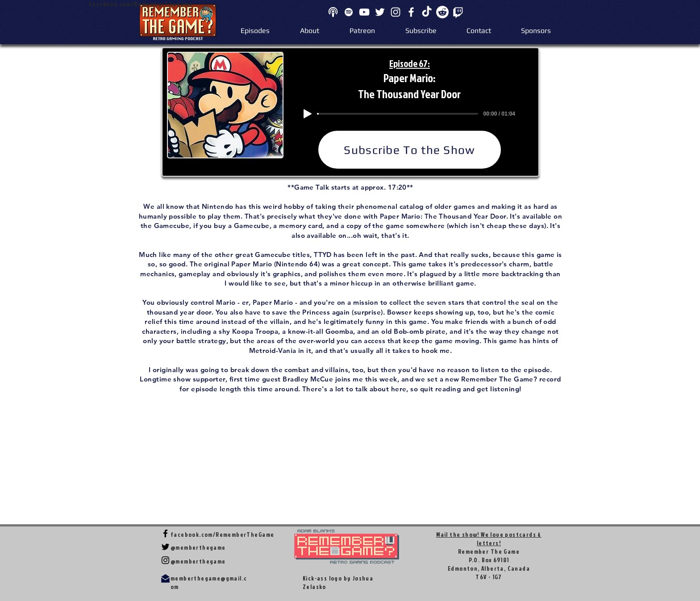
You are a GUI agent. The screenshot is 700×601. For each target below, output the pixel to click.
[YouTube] (364, 12)
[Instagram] (396, 12)
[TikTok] (427, 12)
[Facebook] (411, 12)
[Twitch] (458, 12)
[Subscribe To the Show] (410, 150)
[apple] (333, 12)
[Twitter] (380, 12)
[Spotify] (349, 12)
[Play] (308, 114)
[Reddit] (442, 12)
